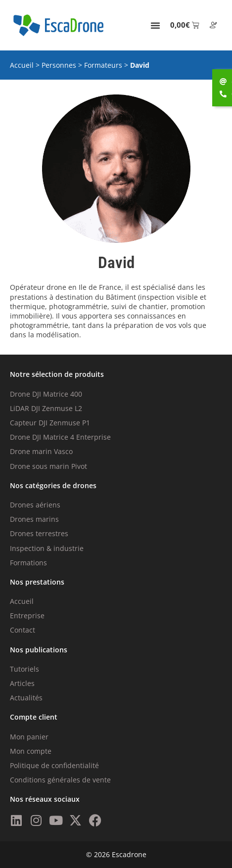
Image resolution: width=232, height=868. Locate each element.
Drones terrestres (39, 533)
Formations (28, 563)
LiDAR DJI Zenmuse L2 (46, 408)
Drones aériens (35, 505)
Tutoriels (24, 669)
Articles (22, 683)
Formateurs (103, 65)
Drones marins (34, 519)
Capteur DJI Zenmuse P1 (50, 423)
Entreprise (27, 616)
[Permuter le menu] (155, 25)
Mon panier (29, 737)
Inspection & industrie (47, 548)
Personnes (59, 65)
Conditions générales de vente (60, 780)
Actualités (26, 698)
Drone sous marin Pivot (48, 466)
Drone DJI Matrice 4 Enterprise (60, 437)
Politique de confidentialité (54, 765)
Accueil (22, 65)
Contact (23, 630)
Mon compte (31, 751)
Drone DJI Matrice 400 (46, 394)
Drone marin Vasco (41, 451)
